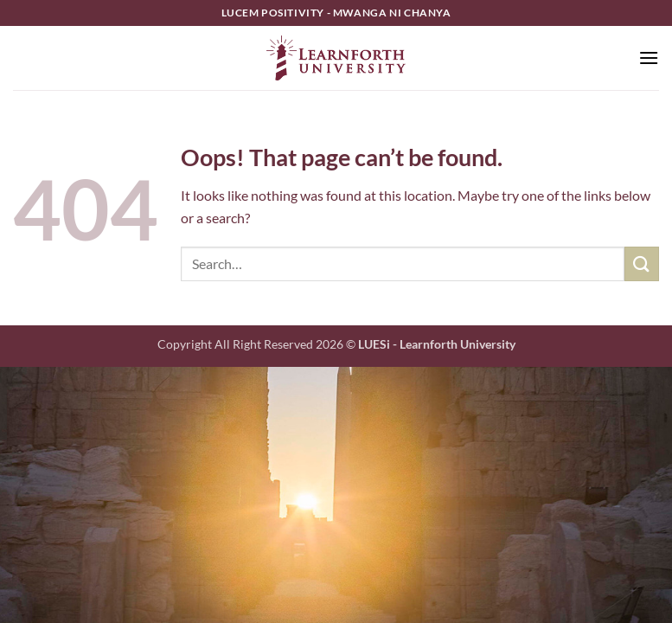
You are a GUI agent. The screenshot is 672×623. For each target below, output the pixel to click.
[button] (649, 58)
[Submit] (642, 263)
